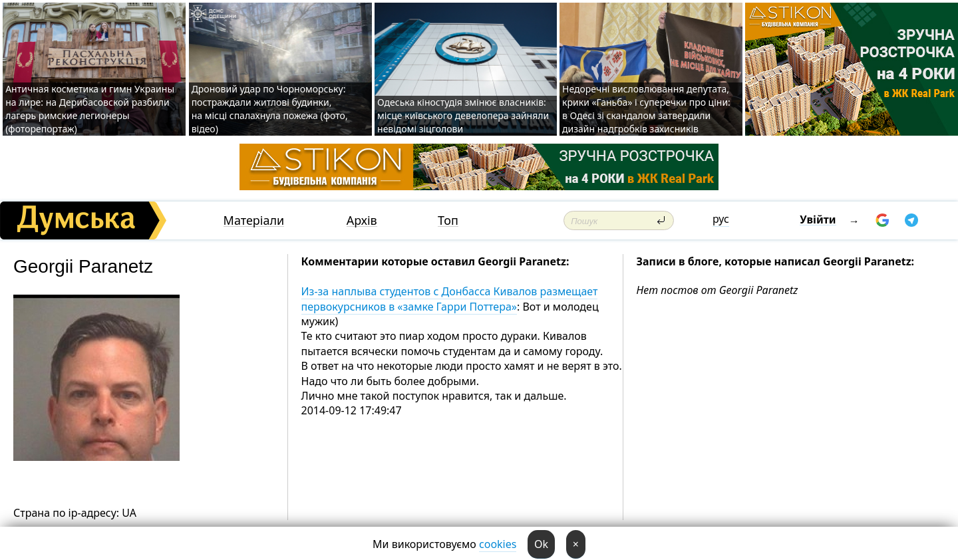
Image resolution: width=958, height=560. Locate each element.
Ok (541, 544)
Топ (448, 220)
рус (721, 219)
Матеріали (254, 220)
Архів (362, 220)
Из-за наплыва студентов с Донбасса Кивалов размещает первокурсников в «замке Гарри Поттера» (450, 299)
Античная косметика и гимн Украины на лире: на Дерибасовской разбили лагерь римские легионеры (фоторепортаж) (90, 109)
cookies (498, 544)
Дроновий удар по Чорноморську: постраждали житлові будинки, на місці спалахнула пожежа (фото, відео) (270, 109)
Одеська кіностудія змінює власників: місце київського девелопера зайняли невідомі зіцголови (463, 115)
